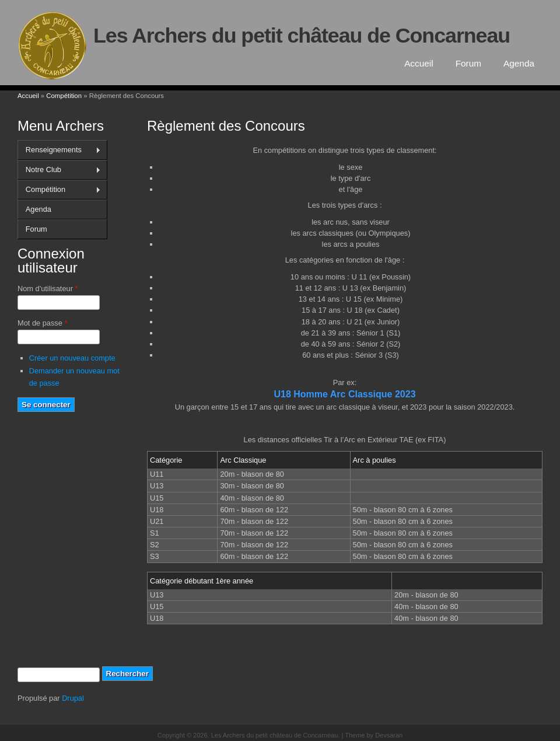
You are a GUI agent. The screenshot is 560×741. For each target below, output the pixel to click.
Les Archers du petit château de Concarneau (302, 36)
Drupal (73, 698)
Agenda (519, 63)
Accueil (419, 63)
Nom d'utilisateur (48, 289)
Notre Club (59, 170)
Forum (468, 63)
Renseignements (59, 150)
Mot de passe (42, 323)
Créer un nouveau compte (72, 358)
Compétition (64, 96)
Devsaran (389, 735)
